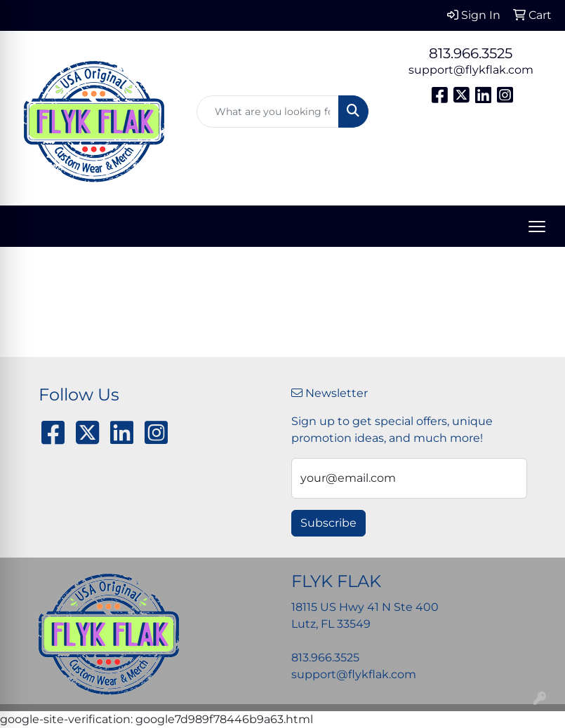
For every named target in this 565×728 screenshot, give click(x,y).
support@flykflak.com (471, 70)
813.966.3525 (471, 53)
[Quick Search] (267, 112)
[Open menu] (537, 227)
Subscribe (328, 523)
